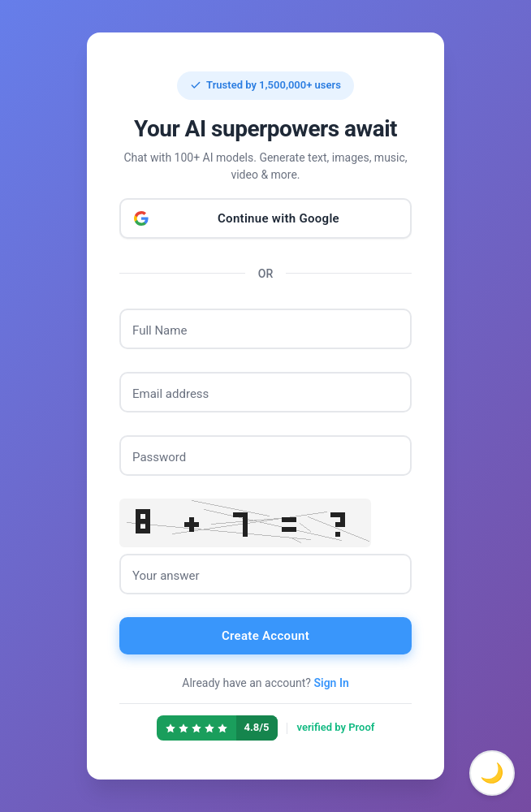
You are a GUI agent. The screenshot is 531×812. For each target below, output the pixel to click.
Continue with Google (278, 218)
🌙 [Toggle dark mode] (492, 773)
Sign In (331, 683)
